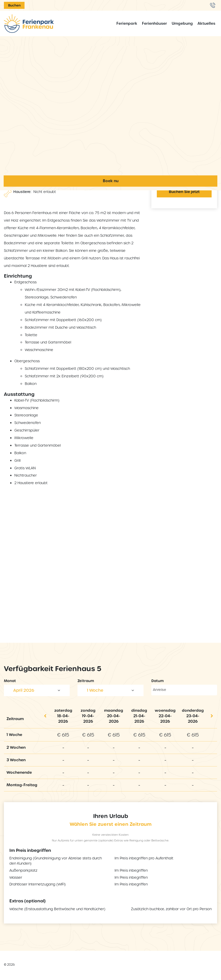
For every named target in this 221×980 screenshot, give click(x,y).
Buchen (14, 5)
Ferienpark (127, 23)
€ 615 (63, 735)
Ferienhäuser (154, 23)
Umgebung (182, 23)
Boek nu (111, 694)
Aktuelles (206, 23)
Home (111, 183)
